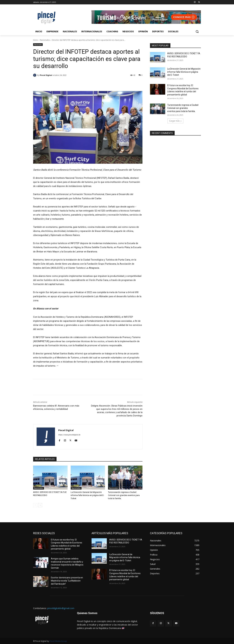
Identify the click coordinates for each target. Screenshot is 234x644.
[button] (197, 31)
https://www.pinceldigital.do (69, 435)
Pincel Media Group (58, 641)
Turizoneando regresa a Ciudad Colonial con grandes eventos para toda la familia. (124, 495)
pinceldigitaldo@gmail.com (61, 608)
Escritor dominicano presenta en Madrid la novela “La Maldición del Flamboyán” (67, 581)
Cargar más (175, 121)
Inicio (35, 40)
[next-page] (40, 505)
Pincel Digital (46, 75)
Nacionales (45, 40)
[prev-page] (35, 505)
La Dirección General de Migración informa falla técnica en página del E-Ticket (87, 495)
